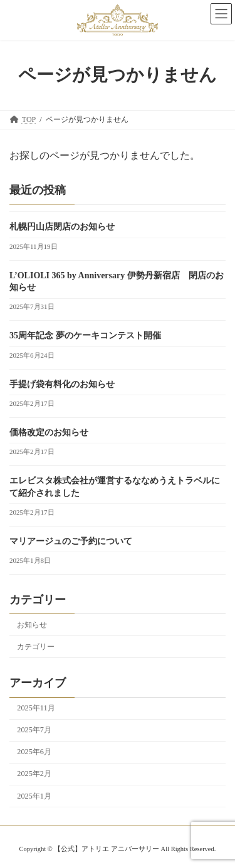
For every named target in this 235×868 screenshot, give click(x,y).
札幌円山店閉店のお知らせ (62, 227)
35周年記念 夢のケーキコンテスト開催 (85, 336)
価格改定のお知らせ (49, 432)
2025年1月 (34, 796)
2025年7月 (34, 730)
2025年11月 (36, 708)
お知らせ (32, 625)
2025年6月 (34, 752)
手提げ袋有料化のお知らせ (62, 384)
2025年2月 (34, 774)
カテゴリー (36, 647)
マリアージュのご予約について (71, 541)
